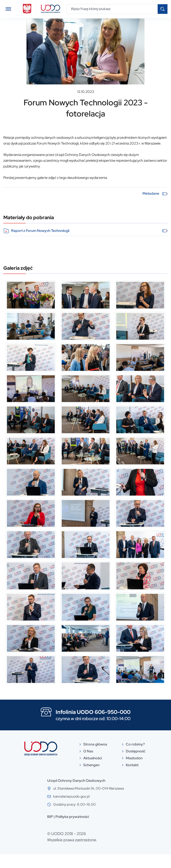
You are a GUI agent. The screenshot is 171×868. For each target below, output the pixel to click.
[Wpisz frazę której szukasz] (112, 9)
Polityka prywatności (72, 830)
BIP (50, 830)
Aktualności (25, 25)
